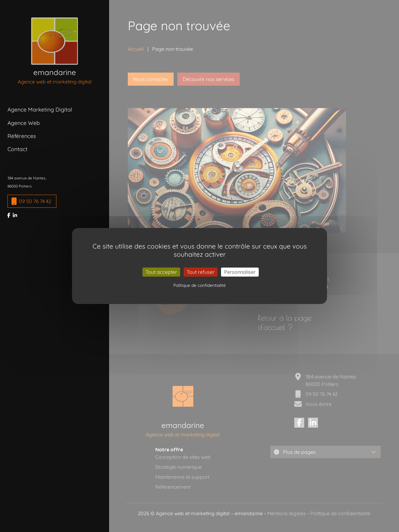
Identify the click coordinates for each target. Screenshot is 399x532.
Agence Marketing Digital (40, 109)
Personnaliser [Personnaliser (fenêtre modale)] (240, 272)
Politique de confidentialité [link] (199, 285)
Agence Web (24, 123)
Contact (17, 149)
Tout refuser (201, 272)
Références (22, 136)
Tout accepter (161, 272)
